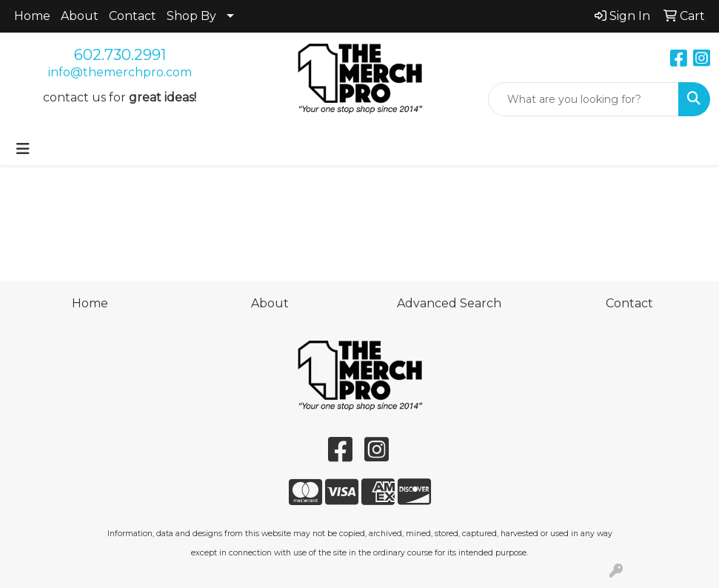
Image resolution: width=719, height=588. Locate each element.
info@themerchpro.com (120, 72)
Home (32, 16)
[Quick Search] (583, 99)
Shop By (191, 16)
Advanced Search (449, 303)
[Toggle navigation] (23, 149)
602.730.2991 (120, 55)
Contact (133, 16)
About (80, 16)
